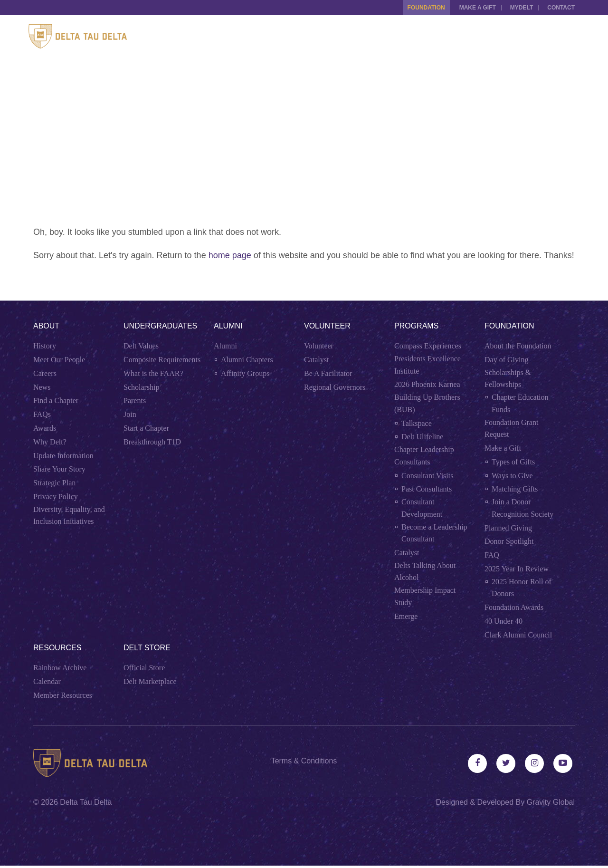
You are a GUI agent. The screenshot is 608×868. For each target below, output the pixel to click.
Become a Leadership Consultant (434, 533)
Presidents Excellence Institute (427, 365)
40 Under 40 (503, 621)
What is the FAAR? (153, 373)
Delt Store (147, 648)
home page (230, 255)
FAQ (492, 555)
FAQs (42, 414)
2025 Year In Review (517, 569)
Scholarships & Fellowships (508, 379)
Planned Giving (508, 528)
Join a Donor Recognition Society (522, 508)
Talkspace (417, 423)
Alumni (228, 326)
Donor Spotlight (509, 541)
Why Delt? (50, 442)
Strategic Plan (54, 483)
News (42, 387)
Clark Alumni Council (518, 635)
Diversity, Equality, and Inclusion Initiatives (69, 516)
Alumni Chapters (247, 360)
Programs (416, 326)
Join (130, 414)
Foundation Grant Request (511, 429)
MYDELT (519, 8)
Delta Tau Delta (86, 805)
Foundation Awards (514, 607)
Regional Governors (335, 387)
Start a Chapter (146, 428)
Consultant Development (422, 508)
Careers (45, 373)
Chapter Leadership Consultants (424, 456)
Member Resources (63, 695)
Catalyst (316, 360)
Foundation (419, 8)
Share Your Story (59, 469)
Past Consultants (427, 489)
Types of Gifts (513, 462)
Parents (135, 400)
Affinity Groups (245, 373)
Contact (561, 8)
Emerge (406, 616)
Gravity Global (551, 805)
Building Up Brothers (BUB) (427, 403)
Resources (57, 648)
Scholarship (142, 387)
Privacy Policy (56, 497)
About (46, 326)
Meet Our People (59, 360)
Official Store (144, 668)
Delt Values (141, 346)
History (45, 346)
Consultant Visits (427, 476)
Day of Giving (506, 360)
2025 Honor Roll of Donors (522, 588)
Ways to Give (512, 476)
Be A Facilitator (328, 373)
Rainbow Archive (60, 668)
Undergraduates (160, 326)
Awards (45, 428)
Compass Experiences (428, 346)
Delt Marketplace (150, 681)
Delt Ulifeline (422, 437)
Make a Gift (473, 8)
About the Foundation (518, 346)
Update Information (63, 456)
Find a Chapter (56, 400)
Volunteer (327, 326)
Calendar (47, 681)
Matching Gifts (515, 489)
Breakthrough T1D (152, 442)
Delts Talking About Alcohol (425, 572)
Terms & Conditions (304, 761)
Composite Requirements (162, 360)
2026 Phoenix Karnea (427, 384)
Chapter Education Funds (520, 403)
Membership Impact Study (425, 596)
